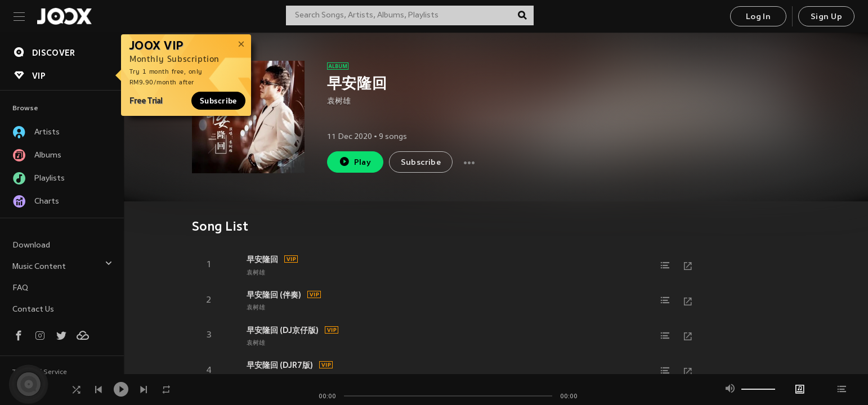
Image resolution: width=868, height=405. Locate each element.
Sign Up (826, 17)
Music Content (62, 265)
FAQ (20, 288)
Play (355, 162)
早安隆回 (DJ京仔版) (283, 330)
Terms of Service (40, 372)
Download (31, 246)
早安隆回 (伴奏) (274, 295)
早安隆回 (262, 259)
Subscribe (218, 101)
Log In (758, 17)
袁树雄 (339, 102)
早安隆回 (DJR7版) (280, 365)
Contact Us (33, 310)
